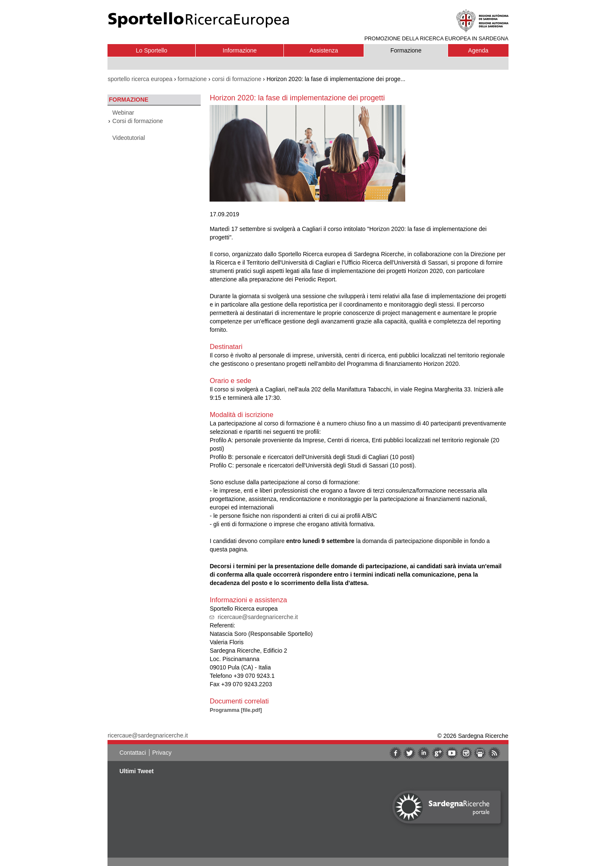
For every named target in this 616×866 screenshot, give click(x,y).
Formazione (406, 50)
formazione (192, 79)
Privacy (162, 753)
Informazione (240, 50)
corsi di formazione (237, 79)
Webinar (123, 113)
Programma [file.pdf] (236, 710)
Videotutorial (129, 138)
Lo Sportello (152, 50)
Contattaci (132, 753)
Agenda (478, 50)
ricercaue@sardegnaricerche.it (258, 617)
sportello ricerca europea (140, 79)
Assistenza (324, 50)
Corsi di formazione (138, 121)
